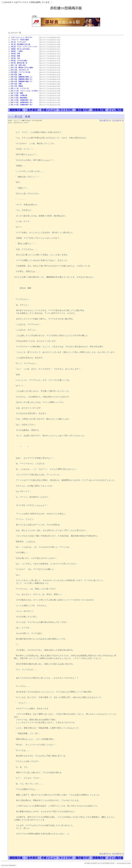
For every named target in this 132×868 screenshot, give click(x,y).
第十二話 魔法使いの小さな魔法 (22, 68)
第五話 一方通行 (17, 51)
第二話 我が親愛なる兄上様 (21, 44)
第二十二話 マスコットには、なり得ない (25, 91)
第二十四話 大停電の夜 (19, 95)
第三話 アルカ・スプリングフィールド (24, 47)
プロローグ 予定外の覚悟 (20, 40)
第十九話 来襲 (16, 84)
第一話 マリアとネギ (18, 42)
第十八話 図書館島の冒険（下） (22, 81)
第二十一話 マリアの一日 (20, 88)
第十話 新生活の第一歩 (19, 63)
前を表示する (105, 121)
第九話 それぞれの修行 (19, 61)
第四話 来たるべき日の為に (21, 49)
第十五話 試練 (16, 74)
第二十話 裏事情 (17, 86)
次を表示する (118, 121)
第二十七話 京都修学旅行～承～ (22, 102)
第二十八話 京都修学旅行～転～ (22, 105)
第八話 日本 (16, 58)
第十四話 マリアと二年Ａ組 (21, 72)
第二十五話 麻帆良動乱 (19, 98)
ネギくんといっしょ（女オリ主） (22, 37)
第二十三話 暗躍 (17, 93)
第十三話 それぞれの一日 (20, 70)
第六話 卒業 (16, 54)
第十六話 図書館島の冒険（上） (22, 77)
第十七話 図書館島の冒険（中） (22, 79)
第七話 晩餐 (16, 56)
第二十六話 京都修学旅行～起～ (22, 100)
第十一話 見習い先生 (18, 65)
